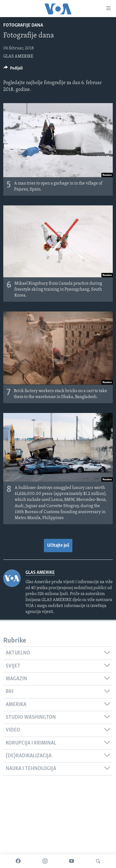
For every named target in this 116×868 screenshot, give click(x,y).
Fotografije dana (23, 25)
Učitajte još (58, 546)
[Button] (13, 69)
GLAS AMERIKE (18, 56)
